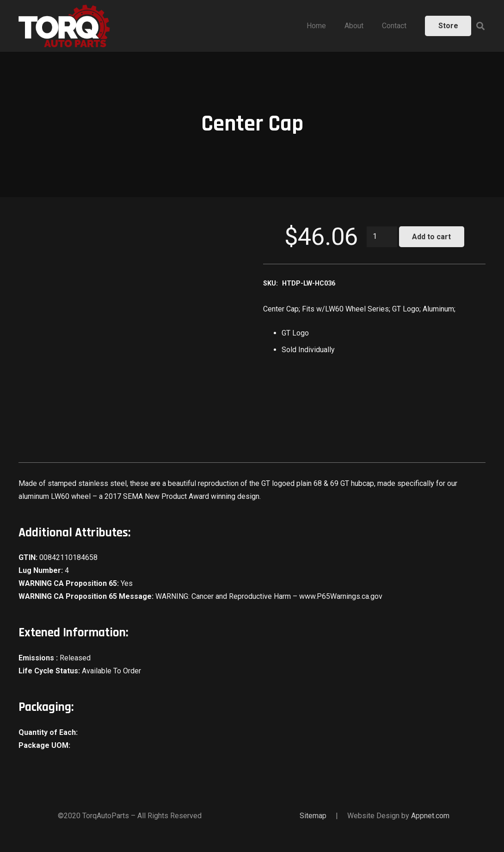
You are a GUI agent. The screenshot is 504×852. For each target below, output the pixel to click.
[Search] (480, 26)
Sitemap (313, 816)
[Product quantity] (382, 237)
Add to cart (431, 237)
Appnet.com (430, 816)
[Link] (64, 26)
